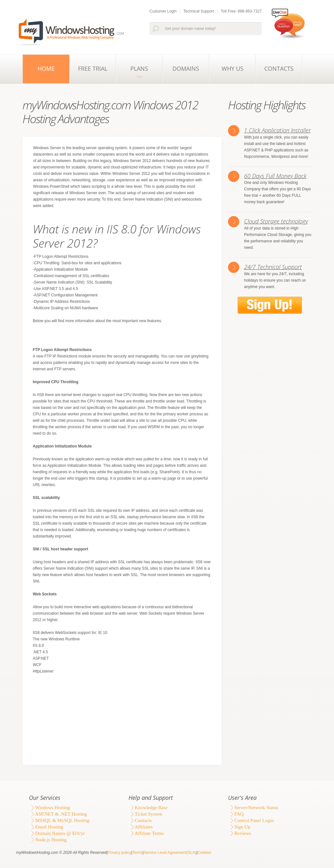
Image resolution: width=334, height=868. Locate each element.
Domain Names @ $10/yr (57, 833)
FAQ (236, 814)
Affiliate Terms (146, 833)
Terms (137, 853)
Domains (186, 68)
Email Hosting (46, 827)
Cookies (204, 853)
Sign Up (239, 827)
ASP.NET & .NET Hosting (58, 814)
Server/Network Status (253, 808)
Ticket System (145, 814)
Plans (139, 68)
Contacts (279, 68)
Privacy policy (119, 853)
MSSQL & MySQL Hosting (59, 820)
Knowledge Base (148, 808)
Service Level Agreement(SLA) (170, 853)
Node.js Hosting (48, 840)
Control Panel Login (251, 820)
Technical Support (199, 11)
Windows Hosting (49, 808)
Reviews (239, 833)
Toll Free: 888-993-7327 (241, 11)
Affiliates (141, 827)
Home (46, 68)
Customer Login (163, 11)
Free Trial (93, 68)
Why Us (233, 68)
